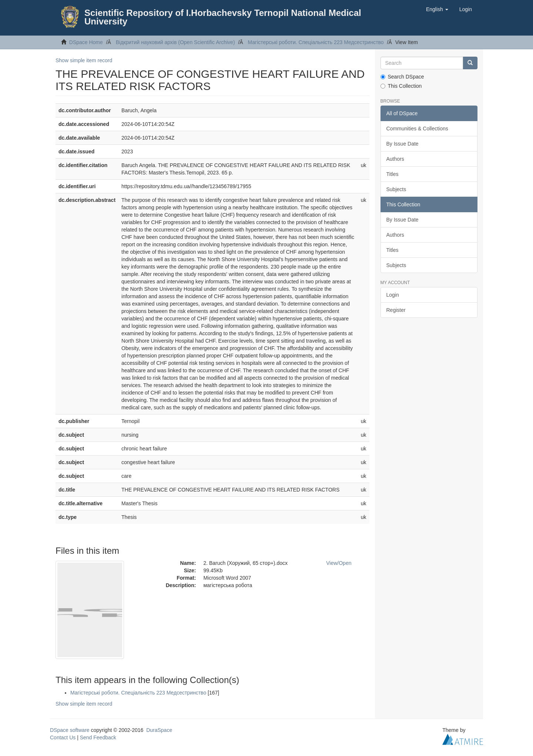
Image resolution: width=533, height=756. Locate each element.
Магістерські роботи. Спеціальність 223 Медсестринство (316, 42)
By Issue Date (403, 144)
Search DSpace (402, 77)
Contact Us (63, 737)
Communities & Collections (417, 129)
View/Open (339, 563)
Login (393, 295)
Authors (395, 159)
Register (396, 310)
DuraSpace (159, 730)
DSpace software (70, 730)
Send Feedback (98, 737)
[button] (437, 9)
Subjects (396, 189)
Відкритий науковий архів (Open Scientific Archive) (175, 42)
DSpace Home (86, 42)
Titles (393, 174)
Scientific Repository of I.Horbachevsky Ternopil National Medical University (223, 17)
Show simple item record (84, 60)
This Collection (401, 86)
